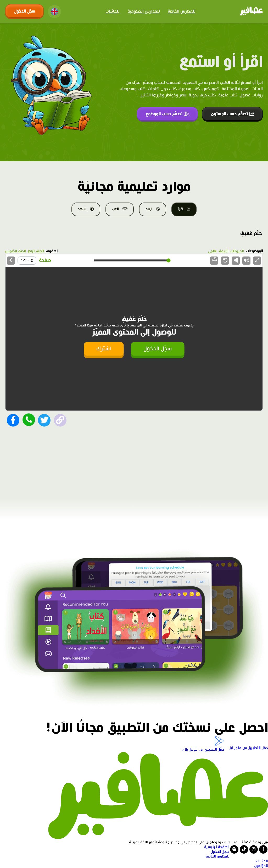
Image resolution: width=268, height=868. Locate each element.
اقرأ (184, 209)
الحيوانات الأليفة (231, 251)
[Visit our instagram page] (254, 849)
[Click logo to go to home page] (251, 12)
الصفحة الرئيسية (217, 847)
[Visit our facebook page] (263, 849)
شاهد (86, 209)
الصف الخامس (15, 251)
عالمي (213, 251)
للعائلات (113, 11)
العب (120, 209)
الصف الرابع (36, 251)
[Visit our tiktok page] (244, 849)
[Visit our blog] (234, 849)
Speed (214, 259)
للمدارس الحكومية (144, 11)
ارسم (153, 209)
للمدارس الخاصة (182, 11)
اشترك (104, 349)
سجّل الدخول (24, 11)
